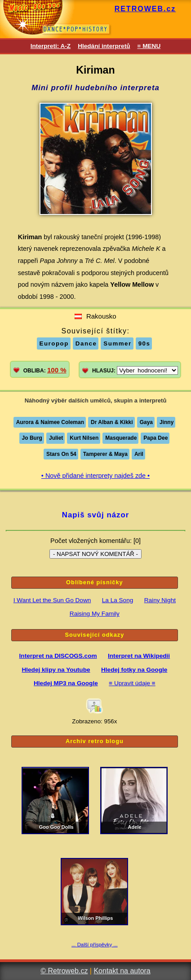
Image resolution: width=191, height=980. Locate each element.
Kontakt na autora (122, 971)
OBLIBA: (45, 370)
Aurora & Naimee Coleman (50, 422)
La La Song (118, 600)
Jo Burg (32, 438)
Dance (86, 343)
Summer (117, 343)
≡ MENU (149, 46)
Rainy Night (160, 600)
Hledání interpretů (104, 46)
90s (144, 343)
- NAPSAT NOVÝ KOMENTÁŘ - (95, 554)
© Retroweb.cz (64, 971)
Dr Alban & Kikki (112, 422)
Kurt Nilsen (84, 438)
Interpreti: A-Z (51, 46)
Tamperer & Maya (105, 454)
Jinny (167, 422)
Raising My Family (95, 614)
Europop (54, 343)
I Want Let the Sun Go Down (52, 600)
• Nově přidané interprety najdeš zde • (95, 476)
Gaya (146, 422)
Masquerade (121, 438)
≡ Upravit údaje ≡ (132, 683)
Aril (139, 454)
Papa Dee (155, 438)
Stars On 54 (61, 454)
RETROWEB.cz (145, 9)
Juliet (56, 438)
